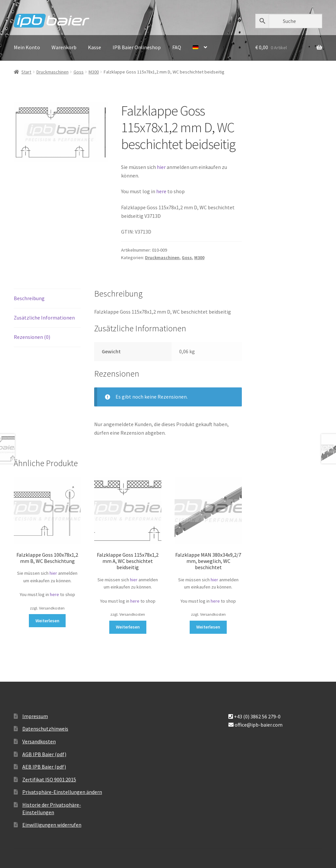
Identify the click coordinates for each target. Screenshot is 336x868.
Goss (79, 72)
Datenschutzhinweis (45, 729)
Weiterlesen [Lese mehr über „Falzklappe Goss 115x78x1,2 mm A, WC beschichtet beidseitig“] (128, 627)
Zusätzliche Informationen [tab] (44, 318)
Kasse (94, 47)
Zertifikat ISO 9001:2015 (49, 779)
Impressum (35, 716)
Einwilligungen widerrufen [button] (52, 825)
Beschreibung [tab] (29, 298)
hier (161, 167)
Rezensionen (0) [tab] (32, 337)
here (162, 191)
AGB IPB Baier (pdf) (44, 754)
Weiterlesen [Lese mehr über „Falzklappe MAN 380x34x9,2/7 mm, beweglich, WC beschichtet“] (208, 627)
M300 (94, 72)
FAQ (177, 47)
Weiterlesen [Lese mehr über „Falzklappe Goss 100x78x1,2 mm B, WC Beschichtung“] (47, 621)
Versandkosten (39, 741)
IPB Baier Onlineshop (137, 47)
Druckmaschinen (52, 72)
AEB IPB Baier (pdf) (44, 767)
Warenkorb (64, 47)
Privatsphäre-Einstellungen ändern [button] (62, 792)
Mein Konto (27, 47)
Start (26, 72)
